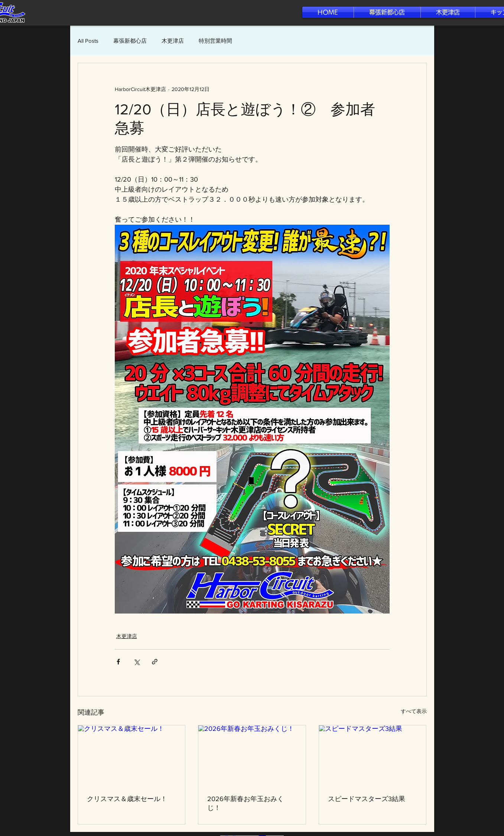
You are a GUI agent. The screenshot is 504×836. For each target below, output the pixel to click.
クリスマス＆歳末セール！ (127, 799)
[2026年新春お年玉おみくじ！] (252, 755)
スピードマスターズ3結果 (367, 799)
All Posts (88, 41)
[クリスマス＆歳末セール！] (132, 755)
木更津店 (173, 41)
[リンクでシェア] (155, 662)
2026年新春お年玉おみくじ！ (246, 803)
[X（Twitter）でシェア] (136, 662)
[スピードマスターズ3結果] (373, 755)
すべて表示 (414, 711)
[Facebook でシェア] (118, 662)
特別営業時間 (215, 41)
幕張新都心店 (130, 41)
